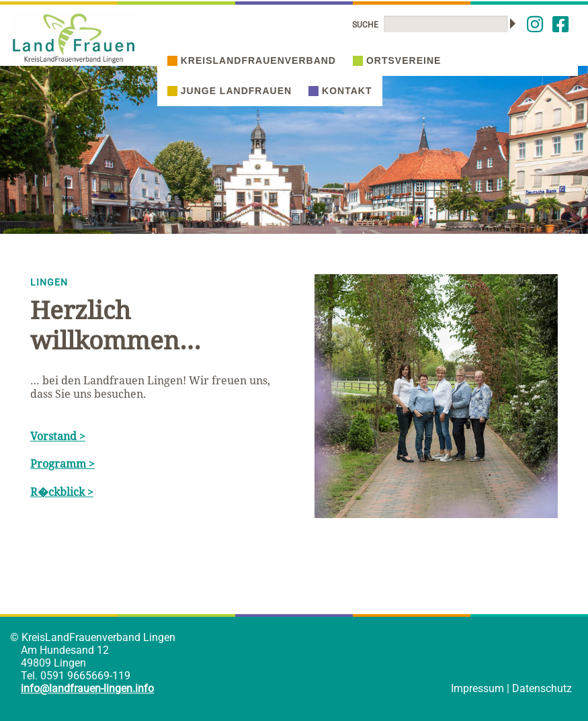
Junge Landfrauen (229, 91)
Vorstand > (58, 436)
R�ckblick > (62, 492)
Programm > (62, 464)
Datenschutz (542, 688)
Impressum (477, 688)
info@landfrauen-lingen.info (87, 688)
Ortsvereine (397, 60)
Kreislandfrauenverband (252, 60)
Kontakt (340, 91)
